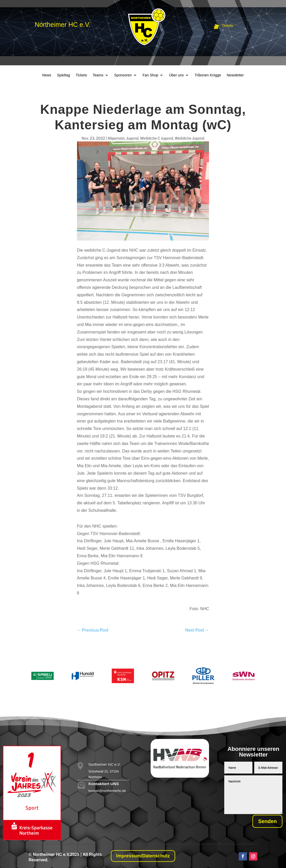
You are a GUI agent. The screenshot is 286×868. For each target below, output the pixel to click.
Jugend (132, 138)
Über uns (176, 75)
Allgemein (116, 138)
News (47, 75)
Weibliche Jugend (190, 138)
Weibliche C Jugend (157, 138)
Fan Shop (150, 75)
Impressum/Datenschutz (143, 856)
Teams (98, 75)
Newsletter (235, 75)
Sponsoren (123, 75)
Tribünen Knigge (208, 75)
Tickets (81, 75)
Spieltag (63, 75)
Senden (264, 822)
